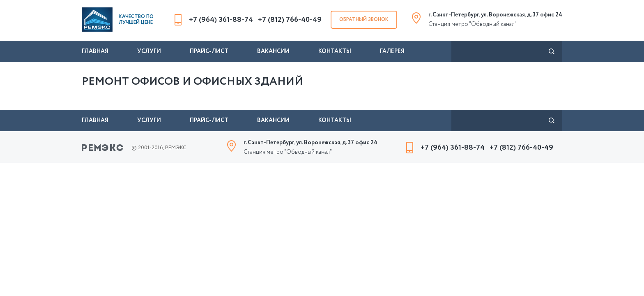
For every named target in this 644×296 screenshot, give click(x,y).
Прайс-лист (209, 51)
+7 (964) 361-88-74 (221, 20)
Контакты (335, 51)
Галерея (392, 51)
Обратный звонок (364, 20)
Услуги (149, 51)
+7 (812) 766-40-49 (290, 20)
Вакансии (273, 51)
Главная (95, 51)
